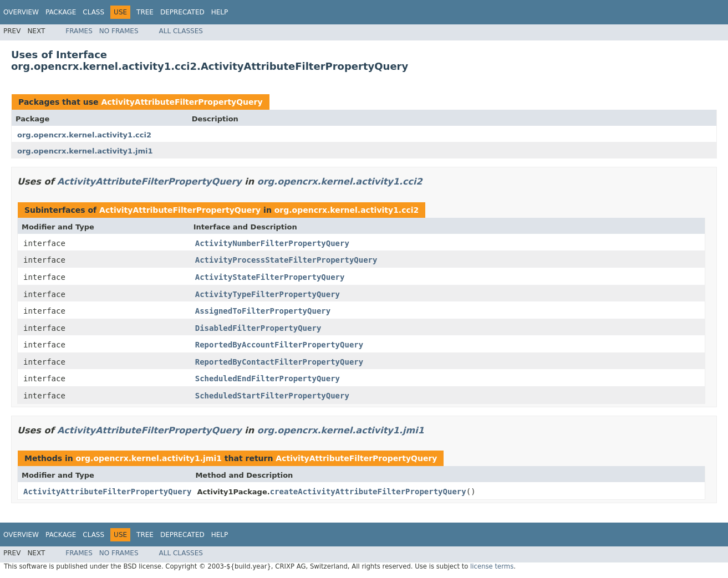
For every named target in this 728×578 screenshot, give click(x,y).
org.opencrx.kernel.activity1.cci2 (84, 135)
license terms (492, 566)
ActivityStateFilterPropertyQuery (270, 277)
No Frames (119, 31)
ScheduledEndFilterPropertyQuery (268, 378)
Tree (145, 12)
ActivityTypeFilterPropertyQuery (268, 294)
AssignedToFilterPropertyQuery (263, 311)
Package (61, 12)
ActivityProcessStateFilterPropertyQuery (286, 260)
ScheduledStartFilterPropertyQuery (272, 396)
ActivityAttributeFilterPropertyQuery (182, 102)
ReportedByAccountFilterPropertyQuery (279, 345)
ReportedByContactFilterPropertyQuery (279, 362)
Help (220, 12)
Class (93, 12)
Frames (79, 31)
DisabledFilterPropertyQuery (258, 328)
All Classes (181, 31)
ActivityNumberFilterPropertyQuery (272, 243)
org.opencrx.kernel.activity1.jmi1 (85, 151)
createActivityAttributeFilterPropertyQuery (368, 492)
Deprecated (182, 12)
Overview (21, 12)
